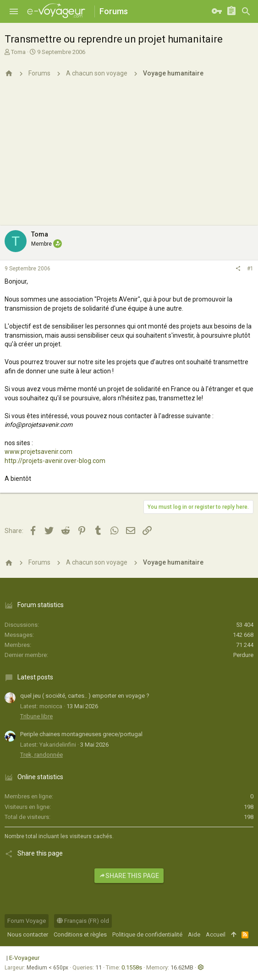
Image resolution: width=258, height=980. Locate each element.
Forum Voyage (27, 921)
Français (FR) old (83, 921)
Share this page (129, 876)
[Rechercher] (246, 11)
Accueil (216, 934)
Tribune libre (36, 716)
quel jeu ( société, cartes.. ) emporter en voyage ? (85, 696)
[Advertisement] (129, 157)
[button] (14, 11)
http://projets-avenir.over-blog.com (55, 461)
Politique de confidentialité (147, 934)
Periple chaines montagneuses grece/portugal (81, 734)
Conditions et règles (80, 934)
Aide (194, 934)
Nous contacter (28, 934)
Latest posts (35, 677)
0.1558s (132, 967)
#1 (250, 269)
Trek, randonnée (41, 755)
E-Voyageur (24, 958)
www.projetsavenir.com (38, 452)
